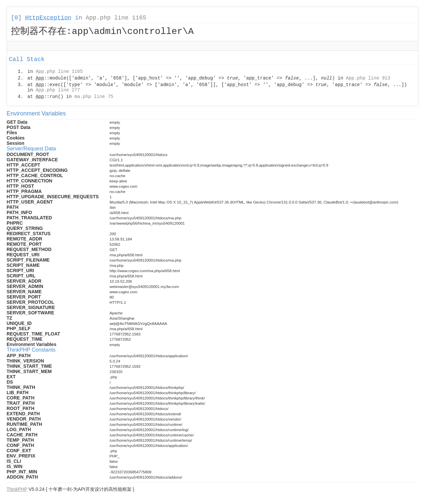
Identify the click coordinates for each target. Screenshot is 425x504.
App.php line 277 (58, 91)
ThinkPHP (17, 490)
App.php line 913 (368, 79)
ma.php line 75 (94, 98)
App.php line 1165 (116, 18)
